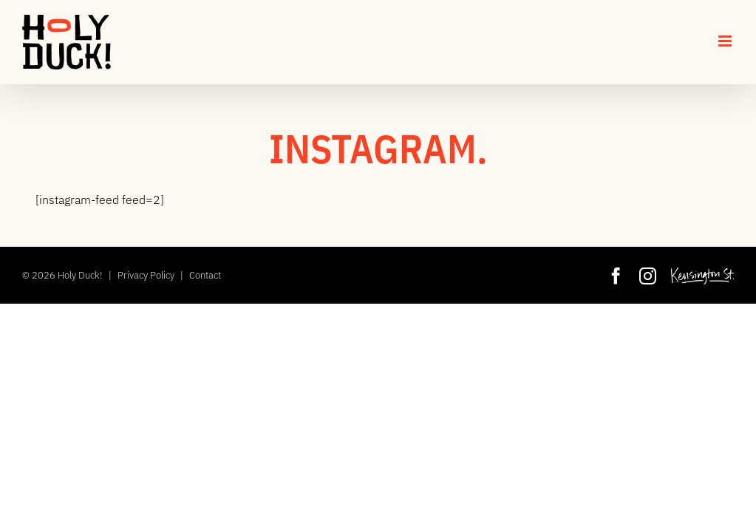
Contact (205, 275)
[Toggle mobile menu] (726, 41)
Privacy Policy (146, 275)
